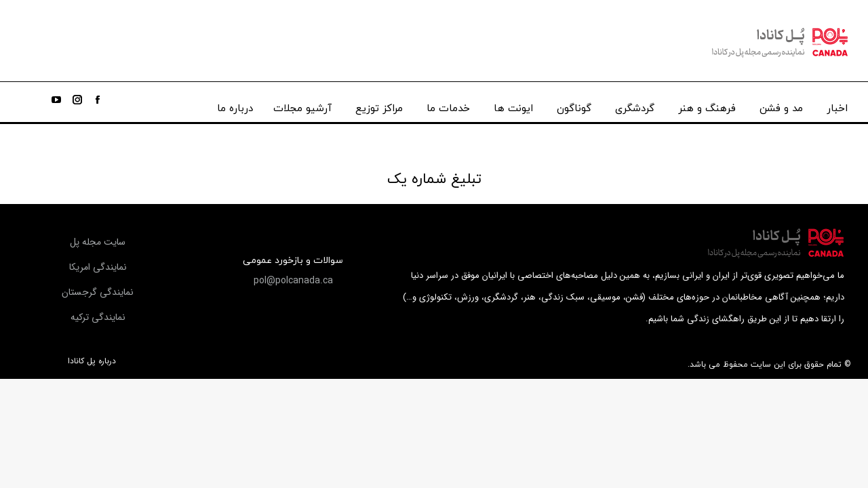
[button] (293, 281)
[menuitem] (837, 105)
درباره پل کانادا (92, 361)
